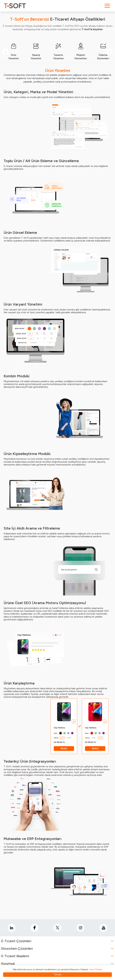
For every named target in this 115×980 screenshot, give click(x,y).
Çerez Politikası (96, 969)
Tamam (58, 975)
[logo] (15, 6)
